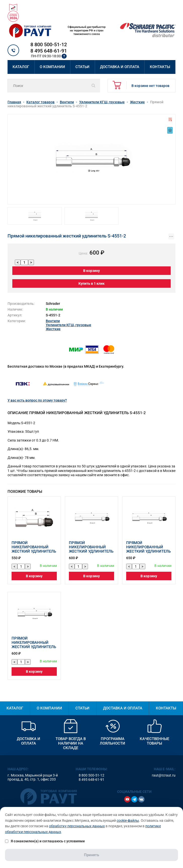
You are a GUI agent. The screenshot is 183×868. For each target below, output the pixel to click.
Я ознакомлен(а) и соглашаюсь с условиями (45, 841)
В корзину (91, 271)
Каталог (21, 67)
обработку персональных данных (77, 826)
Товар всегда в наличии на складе (71, 743)
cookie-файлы (128, 821)
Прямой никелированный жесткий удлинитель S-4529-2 (34, 645)
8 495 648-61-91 (49, 51)
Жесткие (53, 329)
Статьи (82, 67)
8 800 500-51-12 (49, 44)
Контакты (160, 67)
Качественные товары (154, 741)
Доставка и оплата (120, 67)
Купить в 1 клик (91, 283)
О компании (52, 67)
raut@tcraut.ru (164, 775)
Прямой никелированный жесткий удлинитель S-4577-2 (91, 549)
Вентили (53, 321)
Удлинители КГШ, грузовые (68, 325)
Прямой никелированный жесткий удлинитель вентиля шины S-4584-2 (34, 551)
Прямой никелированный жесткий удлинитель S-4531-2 (148, 549)
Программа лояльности (112, 741)
